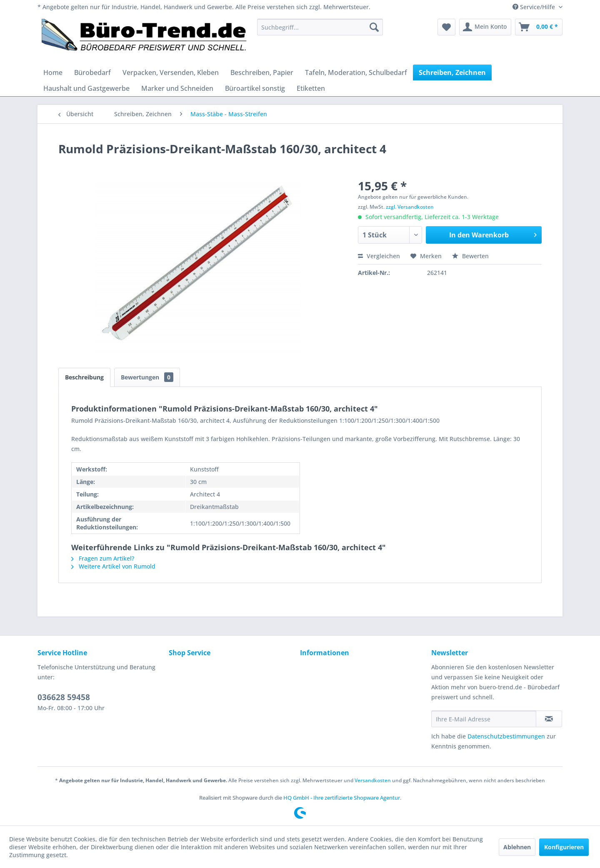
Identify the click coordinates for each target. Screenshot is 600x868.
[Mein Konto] (485, 27)
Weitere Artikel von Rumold (113, 566)
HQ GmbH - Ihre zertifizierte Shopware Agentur (342, 798)
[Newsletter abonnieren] (549, 719)
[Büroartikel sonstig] (255, 88)
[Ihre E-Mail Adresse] (484, 719)
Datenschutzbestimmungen (506, 736)
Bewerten (470, 256)
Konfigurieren (564, 847)
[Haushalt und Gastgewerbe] (86, 88)
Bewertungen (147, 377)
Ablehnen (517, 847)
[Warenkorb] (539, 27)
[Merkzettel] (446, 27)
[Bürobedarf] (92, 72)
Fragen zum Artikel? (103, 558)
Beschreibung (84, 377)
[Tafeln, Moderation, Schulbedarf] (356, 72)
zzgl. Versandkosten (410, 207)
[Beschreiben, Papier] (262, 72)
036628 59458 (64, 697)
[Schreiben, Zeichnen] (452, 72)
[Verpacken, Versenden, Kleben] (171, 72)
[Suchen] (374, 27)
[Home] (53, 72)
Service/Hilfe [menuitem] (535, 7)
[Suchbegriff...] (320, 27)
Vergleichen (379, 256)
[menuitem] (320, 27)
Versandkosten (373, 780)
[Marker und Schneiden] (177, 88)
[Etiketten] (311, 88)
